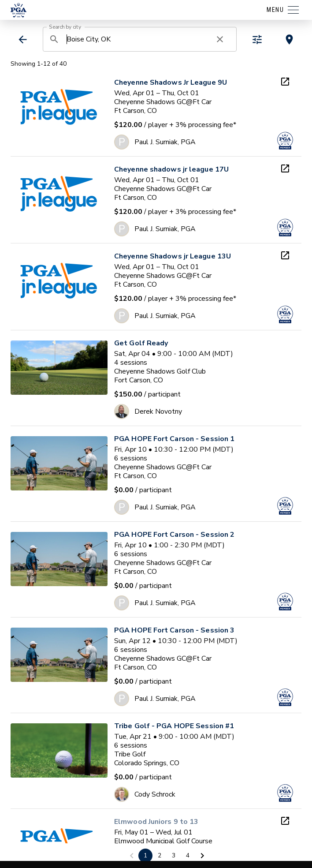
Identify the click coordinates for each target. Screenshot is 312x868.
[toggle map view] (289, 39)
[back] (23, 39)
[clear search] (220, 39)
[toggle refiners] (257, 39)
